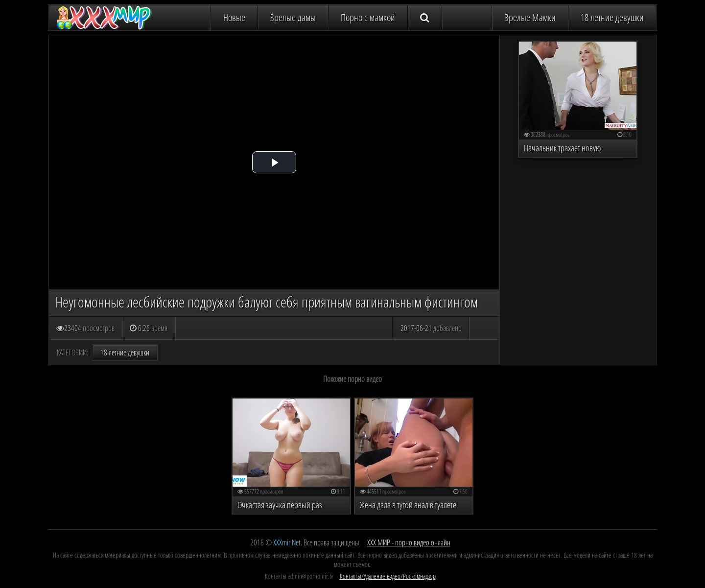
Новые (234, 17)
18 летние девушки (612, 17)
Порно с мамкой (368, 17)
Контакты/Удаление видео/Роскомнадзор (388, 576)
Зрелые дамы (293, 17)
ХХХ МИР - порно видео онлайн (409, 542)
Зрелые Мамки (530, 17)
